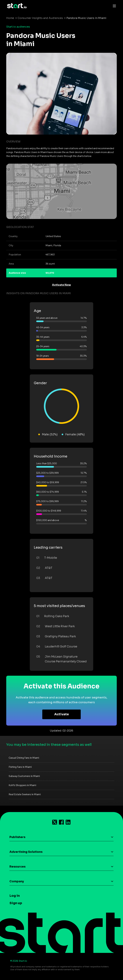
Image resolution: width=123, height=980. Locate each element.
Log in (15, 896)
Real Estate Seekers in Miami (25, 794)
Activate (62, 714)
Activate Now (61, 285)
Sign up (16, 903)
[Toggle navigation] (114, 6)
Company (17, 881)
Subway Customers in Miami (24, 776)
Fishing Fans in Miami (20, 767)
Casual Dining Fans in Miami (24, 758)
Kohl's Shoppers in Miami (22, 785)
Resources (17, 867)
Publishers (17, 837)
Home (10, 18)
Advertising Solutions (26, 852)
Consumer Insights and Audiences (40, 18)
